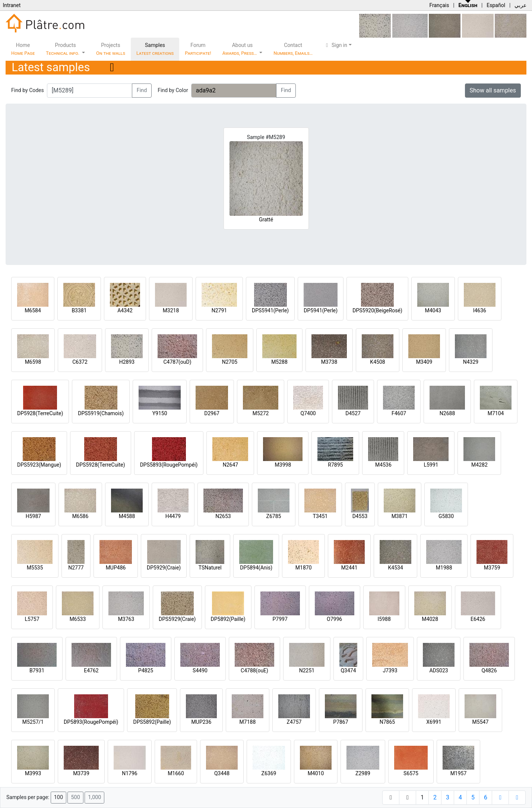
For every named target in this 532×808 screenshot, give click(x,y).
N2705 (230, 362)
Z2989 (363, 773)
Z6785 (274, 516)
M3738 (329, 362)
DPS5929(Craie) (177, 619)
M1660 (176, 773)
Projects (111, 49)
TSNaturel (210, 568)
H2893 (127, 362)
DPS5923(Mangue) (39, 465)
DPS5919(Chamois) (101, 413)
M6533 (78, 619)
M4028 (430, 619)
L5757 (32, 619)
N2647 (230, 465)
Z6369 (269, 773)
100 (58, 797)
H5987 (33, 516)
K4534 (396, 568)
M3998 (283, 465)
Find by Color (173, 90)
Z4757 (294, 722)
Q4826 (489, 670)
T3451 (320, 516)
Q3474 (348, 670)
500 (75, 797)
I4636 (480, 310)
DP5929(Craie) (164, 568)
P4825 (146, 670)
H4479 (173, 516)
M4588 (127, 516)
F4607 (399, 413)
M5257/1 (33, 722)
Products (63, 49)
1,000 (94, 797)
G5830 (446, 516)
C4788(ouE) (254, 670)
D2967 (212, 413)
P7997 (280, 619)
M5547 (481, 722)
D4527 (353, 413)
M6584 (33, 310)
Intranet (12, 5)
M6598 (33, 362)
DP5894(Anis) (256, 568)
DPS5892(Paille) (152, 722)
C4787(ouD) (177, 362)
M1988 (444, 568)
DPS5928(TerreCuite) (101, 465)
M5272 (261, 413)
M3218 (171, 310)
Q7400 (308, 413)
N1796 (129, 773)
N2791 (219, 310)
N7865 (387, 722)
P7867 (341, 722)
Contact (293, 49)
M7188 (248, 722)
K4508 (377, 362)
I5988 (384, 619)
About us (240, 49)
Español (496, 5)
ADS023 (438, 670)
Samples (155, 49)
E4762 (91, 670)
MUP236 (202, 722)
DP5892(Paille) (228, 619)
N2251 (307, 670)
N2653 (223, 516)
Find (142, 90)
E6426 (478, 619)
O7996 (334, 619)
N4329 (471, 362)
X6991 (434, 722)
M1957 (459, 773)
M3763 (126, 619)
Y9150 (160, 413)
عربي (520, 5)
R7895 (335, 465)
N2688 (447, 413)
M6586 (80, 516)
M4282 (479, 465)
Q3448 (222, 773)
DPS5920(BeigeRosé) (377, 310)
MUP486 (116, 568)
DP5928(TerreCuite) (40, 413)
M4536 (383, 465)
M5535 (35, 568)
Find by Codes (28, 90)
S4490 (200, 670)
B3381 (79, 310)
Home (23, 49)
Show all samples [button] (493, 90)
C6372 (80, 362)
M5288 (279, 362)
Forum (198, 49)
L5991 (431, 465)
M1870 (304, 568)
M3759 (492, 568)
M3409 (424, 362)
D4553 (360, 516)
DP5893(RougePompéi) (91, 722)
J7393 (390, 670)
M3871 (400, 516)
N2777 (76, 568)
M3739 (81, 773)
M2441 (349, 568)
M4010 (316, 773)
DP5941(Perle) (321, 310)
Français (439, 5)
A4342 (125, 310)
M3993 (33, 773)
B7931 (37, 670)
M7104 (496, 413)
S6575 (411, 773)
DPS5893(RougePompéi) (169, 465)
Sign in (335, 45)
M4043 (433, 310)
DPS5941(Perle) (270, 310)
